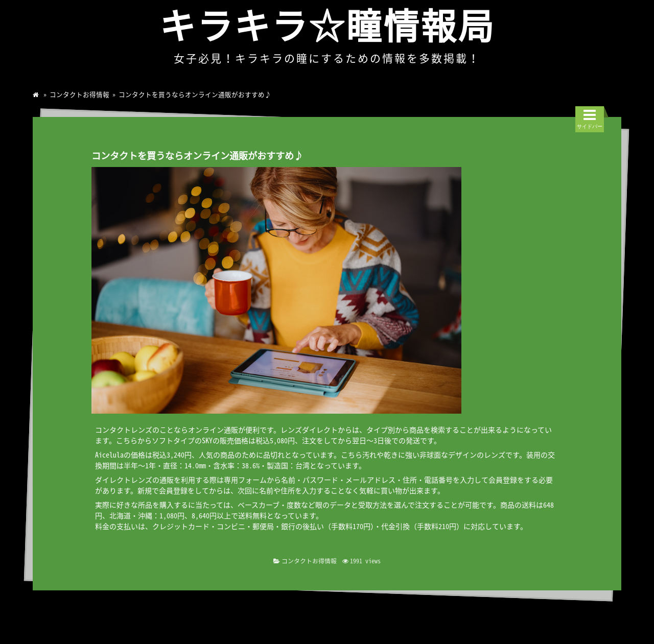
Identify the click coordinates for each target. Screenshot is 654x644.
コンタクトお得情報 (79, 94)
